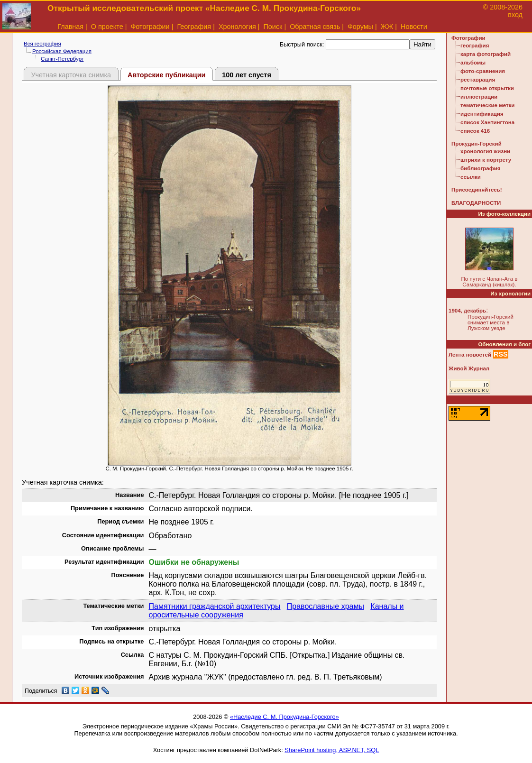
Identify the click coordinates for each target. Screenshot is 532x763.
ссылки (471, 177)
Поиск (273, 27)
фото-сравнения (483, 71)
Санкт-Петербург (62, 59)
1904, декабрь (467, 311)
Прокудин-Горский (477, 144)
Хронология (237, 27)
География (194, 27)
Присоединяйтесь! (477, 190)
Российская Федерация (62, 51)
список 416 (475, 131)
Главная (70, 27)
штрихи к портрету (486, 160)
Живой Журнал (469, 368)
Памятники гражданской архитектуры (215, 606)
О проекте (107, 27)
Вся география (42, 44)
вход (515, 15)
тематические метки (487, 105)
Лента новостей (470, 355)
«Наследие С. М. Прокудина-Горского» (284, 717)
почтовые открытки (487, 88)
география (475, 46)
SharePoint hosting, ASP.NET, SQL (332, 750)
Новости (414, 27)
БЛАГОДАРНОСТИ (476, 203)
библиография (481, 168)
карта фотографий (486, 54)
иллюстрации (479, 97)
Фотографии (150, 27)
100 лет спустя (247, 75)
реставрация (478, 80)
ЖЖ (387, 27)
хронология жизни (485, 151)
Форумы (360, 27)
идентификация (482, 114)
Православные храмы (326, 606)
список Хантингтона (487, 122)
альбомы (473, 63)
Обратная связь (315, 27)
